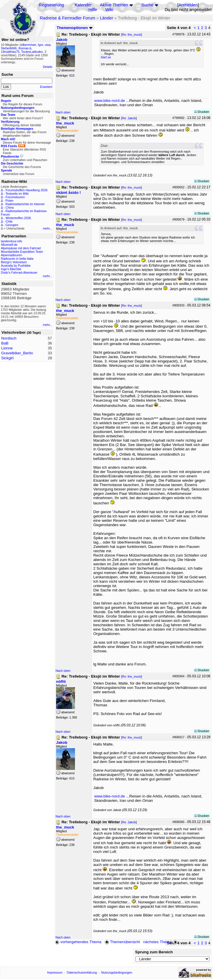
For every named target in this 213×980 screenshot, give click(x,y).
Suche (148, 5)
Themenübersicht (122, 942)
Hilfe (93, 10)
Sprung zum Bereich (154, 952)
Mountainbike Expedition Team (22, 252)
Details (48, 67)
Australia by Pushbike (16, 266)
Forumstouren (15, 197)
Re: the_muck (132, 35)
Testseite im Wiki (17, 194)
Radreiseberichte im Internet (25, 204)
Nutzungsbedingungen (117, 972)
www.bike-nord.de (110, 101)
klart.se (106, 57)
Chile (9, 221)
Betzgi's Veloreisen (14, 262)
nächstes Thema (161, 942)
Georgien (12, 225)
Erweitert (46, 87)
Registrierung (51, 5)
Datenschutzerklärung (82, 972)
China (10, 207)
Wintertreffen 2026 (18, 218)
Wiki (109, 10)
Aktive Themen (114, 5)
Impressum (55, 972)
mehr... (48, 228)
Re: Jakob (129, 118)
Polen (9, 201)
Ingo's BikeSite (11, 269)
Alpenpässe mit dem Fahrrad (21, 248)
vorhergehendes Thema (78, 942)
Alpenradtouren (11, 255)
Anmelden (188, 5)
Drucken (202, 112)
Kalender (83, 5)
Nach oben (63, 112)
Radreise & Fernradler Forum (68, 18)
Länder (107, 18)
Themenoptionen (75, 28)
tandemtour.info (11, 241)
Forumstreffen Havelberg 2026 (26, 190)
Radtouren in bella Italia (17, 259)
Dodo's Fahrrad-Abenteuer (19, 272)
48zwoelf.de (9, 245)
